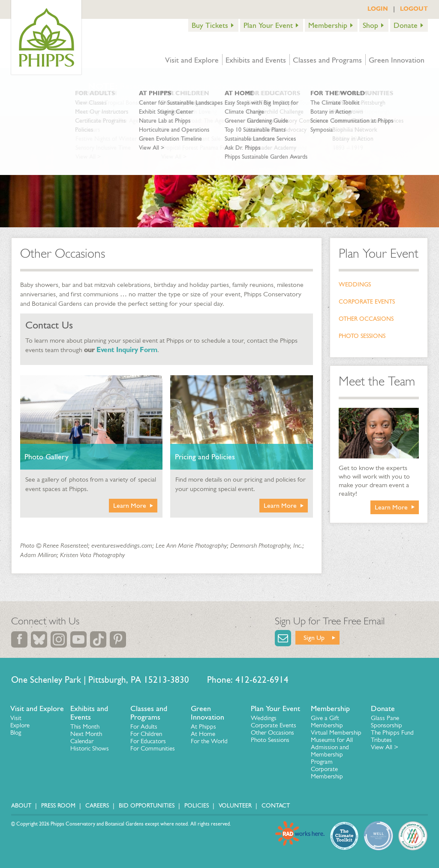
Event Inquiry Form (127, 350)
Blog (16, 732)
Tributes (381, 740)
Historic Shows (90, 748)
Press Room (58, 806)
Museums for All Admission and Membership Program (332, 751)
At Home (203, 734)
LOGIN (378, 9)
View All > (385, 747)
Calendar (82, 741)
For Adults (144, 726)
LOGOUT (414, 9)
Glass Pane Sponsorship (386, 722)
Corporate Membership (327, 773)
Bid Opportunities (147, 806)
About (21, 806)
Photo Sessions (362, 336)
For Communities (153, 748)
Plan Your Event (268, 25)
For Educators (148, 741)
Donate (406, 25)
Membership (328, 25)
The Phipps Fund (392, 732)
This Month (85, 726)
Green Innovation (397, 60)
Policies (197, 806)
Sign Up (314, 637)
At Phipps (203, 726)
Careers (97, 806)
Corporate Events (367, 302)
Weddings (355, 285)
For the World (209, 741)
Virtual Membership (336, 732)
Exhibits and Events (256, 60)
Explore (20, 725)
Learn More (130, 505)
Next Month (86, 734)
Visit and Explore (192, 60)
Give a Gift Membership (327, 722)
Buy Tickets (210, 25)
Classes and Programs (327, 60)
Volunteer (235, 806)
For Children (146, 734)
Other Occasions (366, 319)
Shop (370, 25)
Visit (16, 718)
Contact (276, 806)
